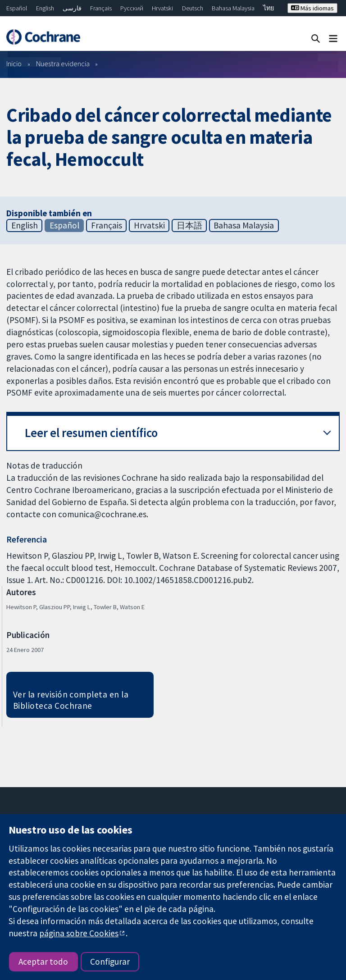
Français (101, 8)
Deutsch (193, 8)
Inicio (14, 64)
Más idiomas (312, 8)
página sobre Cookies (79, 933)
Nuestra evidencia (63, 64)
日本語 (189, 225)
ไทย (269, 8)
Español (17, 8)
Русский (132, 8)
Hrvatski (162, 8)
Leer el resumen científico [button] (91, 433)
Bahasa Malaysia (233, 8)
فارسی (72, 8)
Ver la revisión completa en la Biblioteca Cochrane (71, 700)
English (45, 8)
